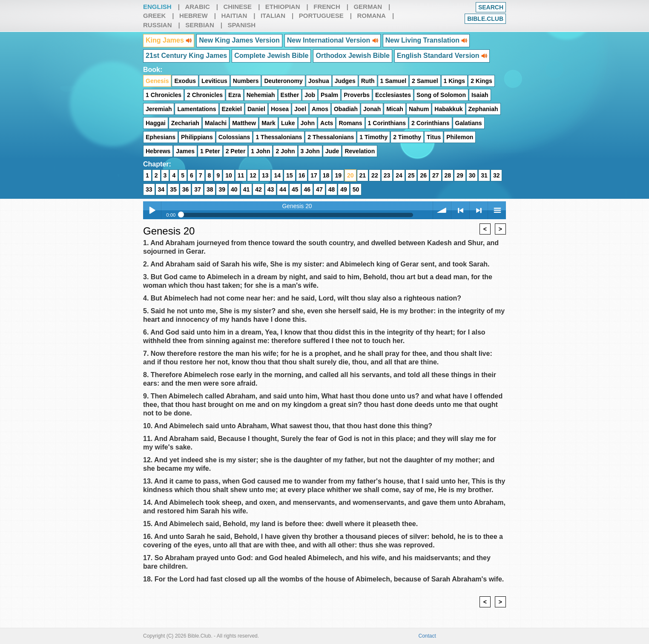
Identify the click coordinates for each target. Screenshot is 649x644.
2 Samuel (425, 81)
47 (319, 189)
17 (314, 175)
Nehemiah (261, 95)
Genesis (157, 81)
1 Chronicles (164, 95)
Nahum (419, 109)
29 (460, 175)
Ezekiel (232, 109)
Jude (332, 151)
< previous (460, 210)
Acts (327, 123)
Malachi (216, 123)
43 (271, 189)
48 (332, 189)
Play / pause (152, 210)
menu (497, 210)
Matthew (244, 123)
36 (186, 189)
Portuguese (321, 16)
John (308, 123)
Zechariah (185, 123)
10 (229, 175)
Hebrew (194, 16)
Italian (273, 16)
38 (210, 189)
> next (479, 210)
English (157, 7)
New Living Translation (426, 40)
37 (198, 189)
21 (363, 175)
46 (307, 189)
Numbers (246, 81)
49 (344, 189)
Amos (320, 109)
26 (423, 175)
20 (350, 175)
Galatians (469, 123)
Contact (427, 636)
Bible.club (485, 19)
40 (234, 189)
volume (442, 210)
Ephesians (161, 137)
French (327, 7)
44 (283, 189)
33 (149, 189)
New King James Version (239, 40)
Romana (371, 16)
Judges (345, 81)
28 (448, 175)
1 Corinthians (387, 123)
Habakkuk (448, 109)
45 (295, 189)
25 (411, 175)
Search (491, 7)
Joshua (319, 81)
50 (356, 189)
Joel (300, 109)
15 (290, 175)
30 (472, 175)
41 (247, 189)
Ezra (235, 95)
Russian (158, 25)
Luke (288, 123)
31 (484, 175)
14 (277, 175)
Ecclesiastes (393, 95)
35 (173, 189)
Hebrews (158, 151)
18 (326, 175)
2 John (285, 151)
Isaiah (480, 95)
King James (169, 40)
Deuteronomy (283, 81)
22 (375, 175)
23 (387, 175)
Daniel (256, 109)
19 (338, 175)
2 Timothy (407, 137)
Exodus (185, 81)
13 (265, 175)
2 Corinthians (430, 123)
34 (161, 189)
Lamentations (197, 109)
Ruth (368, 81)
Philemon (460, 137)
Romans (350, 123)
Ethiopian (283, 7)
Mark (269, 123)
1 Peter (210, 151)
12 (253, 175)
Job (310, 95)
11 (241, 175)
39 (222, 189)
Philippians (197, 137)
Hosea (280, 109)
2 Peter (236, 151)
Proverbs (357, 95)
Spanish (241, 25)
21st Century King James (186, 56)
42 (258, 189)
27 (436, 175)
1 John (260, 151)
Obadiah (346, 109)
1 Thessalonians (279, 137)
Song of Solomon (441, 95)
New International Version (333, 40)
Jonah (372, 109)
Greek (154, 16)
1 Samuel (393, 81)
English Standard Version (442, 56)
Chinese (237, 7)
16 (302, 175)
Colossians (234, 137)
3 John (310, 151)
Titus (434, 137)
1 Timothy (373, 137)
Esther (290, 95)
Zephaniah (483, 109)
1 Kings (455, 81)
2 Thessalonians (331, 137)
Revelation (360, 151)
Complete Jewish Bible (271, 56)
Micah (395, 109)
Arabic (197, 7)
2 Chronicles (205, 95)
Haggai (156, 123)
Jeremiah (159, 109)
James (185, 151)
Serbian (200, 25)
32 (497, 175)
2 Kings (481, 81)
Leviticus (214, 81)
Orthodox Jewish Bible (352, 56)
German (368, 7)
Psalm (329, 95)
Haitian (234, 16)
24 (399, 175)
